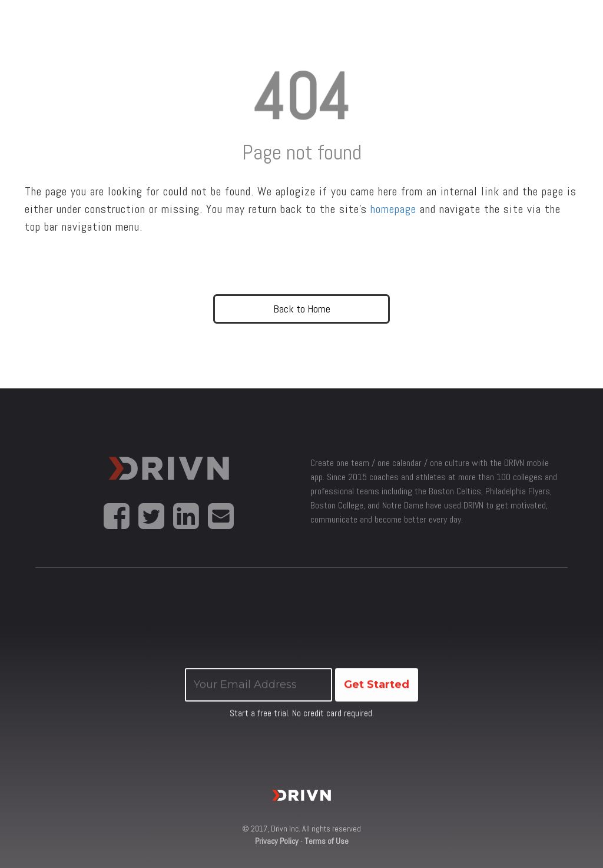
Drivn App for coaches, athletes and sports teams (169, 477)
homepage (393, 209)
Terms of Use (327, 841)
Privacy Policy (277, 841)
